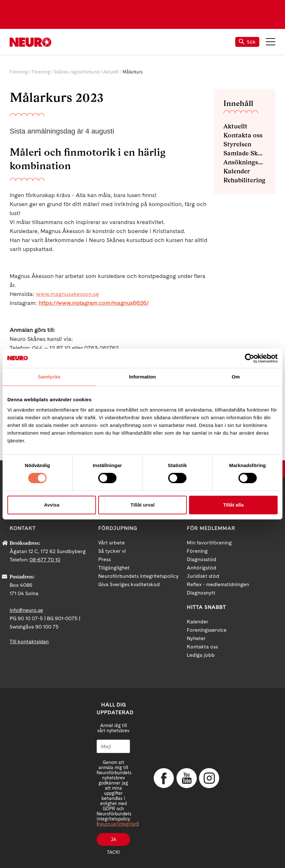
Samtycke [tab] (49, 377)
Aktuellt (111, 72)
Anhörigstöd (202, 568)
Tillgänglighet (114, 568)
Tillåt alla (233, 505)
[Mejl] (113, 746)
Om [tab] (236, 377)
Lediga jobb (201, 655)
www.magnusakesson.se (67, 294)
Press (104, 559)
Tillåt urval (143, 505)
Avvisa (52, 505)
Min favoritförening (209, 543)
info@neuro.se (26, 610)
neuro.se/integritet (118, 824)
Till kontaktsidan (29, 642)
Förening (19, 72)
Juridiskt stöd (203, 576)
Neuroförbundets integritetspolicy (138, 576)
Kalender (237, 171)
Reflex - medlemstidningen (218, 584)
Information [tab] (142, 377)
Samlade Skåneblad (245, 153)
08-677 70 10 (45, 560)
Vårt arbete (112, 543)
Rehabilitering (244, 180)
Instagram (209, 778)
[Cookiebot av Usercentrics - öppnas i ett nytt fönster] (250, 358)
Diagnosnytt (201, 593)
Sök (247, 42)
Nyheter (196, 638)
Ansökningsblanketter (245, 162)
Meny (271, 42)
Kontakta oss (243, 135)
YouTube (186, 778)
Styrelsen (237, 144)
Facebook (163, 778)
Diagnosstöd (202, 559)
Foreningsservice (207, 630)
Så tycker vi (112, 551)
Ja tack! (113, 841)
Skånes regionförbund (77, 72)
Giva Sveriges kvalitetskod (129, 584)
